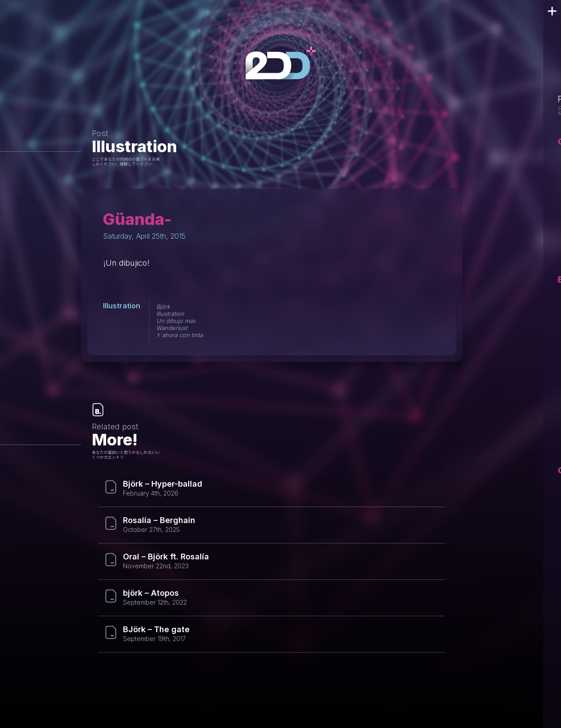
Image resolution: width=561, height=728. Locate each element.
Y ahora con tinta (180, 335)
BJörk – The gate (156, 630)
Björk (163, 307)
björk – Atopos (151, 593)
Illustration (134, 146)
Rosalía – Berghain (159, 520)
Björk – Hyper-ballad (163, 484)
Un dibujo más (176, 321)
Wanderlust (172, 328)
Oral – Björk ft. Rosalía (166, 557)
